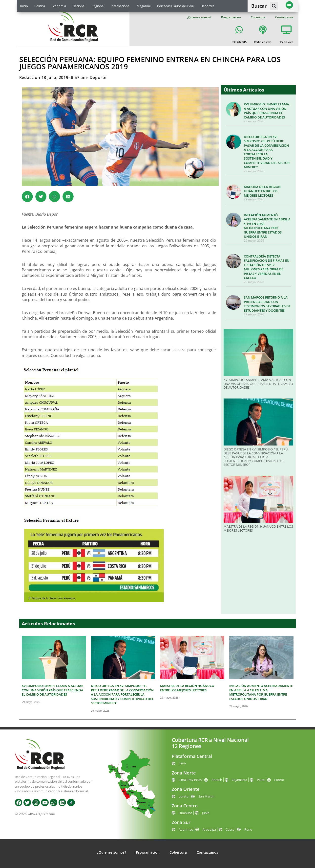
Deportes (207, 6)
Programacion (231, 17)
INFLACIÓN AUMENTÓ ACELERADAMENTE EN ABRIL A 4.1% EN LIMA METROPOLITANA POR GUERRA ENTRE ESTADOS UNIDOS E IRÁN (267, 226)
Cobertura (258, 17)
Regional (98, 6)
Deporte (98, 77)
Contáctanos (284, 17)
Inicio (24, 6)
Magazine (144, 6)
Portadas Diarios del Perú (176, 6)
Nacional (79, 6)
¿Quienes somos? (199, 17)
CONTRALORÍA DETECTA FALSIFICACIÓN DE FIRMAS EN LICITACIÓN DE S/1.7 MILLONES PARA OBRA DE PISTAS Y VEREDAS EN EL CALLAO (267, 267)
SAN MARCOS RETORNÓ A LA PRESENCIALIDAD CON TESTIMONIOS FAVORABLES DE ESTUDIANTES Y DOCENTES (267, 304)
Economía (59, 6)
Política (40, 6)
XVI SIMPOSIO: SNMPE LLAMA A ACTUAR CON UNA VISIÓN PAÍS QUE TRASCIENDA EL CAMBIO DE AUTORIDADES (266, 111)
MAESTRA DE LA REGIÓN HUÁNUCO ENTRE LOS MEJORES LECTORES (262, 191)
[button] (274, 6)
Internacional (120, 6)
